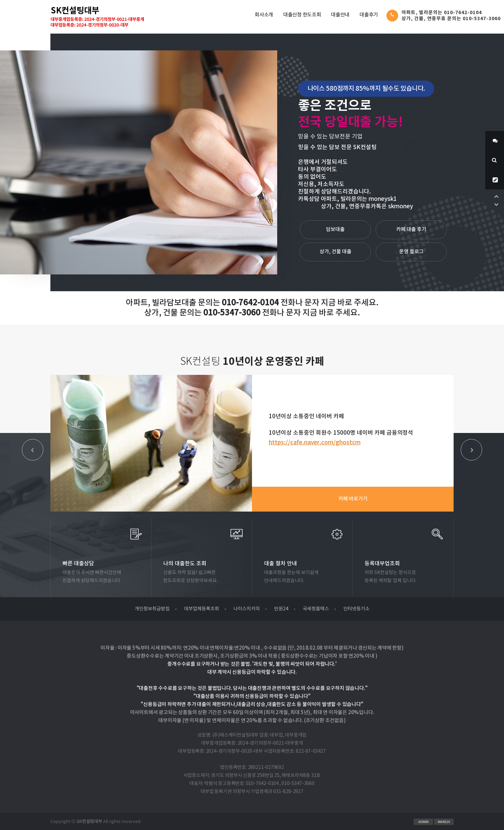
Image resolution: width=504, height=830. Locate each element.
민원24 (281, 609)
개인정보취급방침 (152, 609)
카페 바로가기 (353, 499)
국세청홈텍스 (316, 609)
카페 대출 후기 (411, 230)
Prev (33, 450)
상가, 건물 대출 (335, 252)
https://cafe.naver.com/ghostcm (315, 443)
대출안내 (340, 15)
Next (471, 450)
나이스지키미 (247, 609)
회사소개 (264, 15)
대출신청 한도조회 (302, 15)
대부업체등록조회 (202, 609)
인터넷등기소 (356, 609)
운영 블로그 (411, 252)
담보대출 (335, 230)
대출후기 (369, 15)
